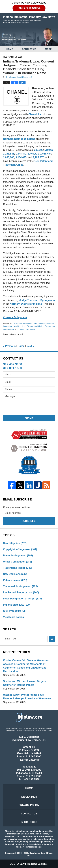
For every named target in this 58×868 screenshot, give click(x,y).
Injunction (7, 326)
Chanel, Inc (35, 114)
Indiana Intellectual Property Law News (29, 19)
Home (10, 49)
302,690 (39, 150)
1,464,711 (33, 154)
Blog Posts (29, 822)
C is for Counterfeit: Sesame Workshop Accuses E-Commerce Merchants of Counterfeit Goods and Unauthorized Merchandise (26, 666)
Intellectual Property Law (21, 592)
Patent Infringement (18, 556)
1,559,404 (46, 154)
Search (52, 639)
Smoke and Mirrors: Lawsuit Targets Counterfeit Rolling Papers (24, 683)
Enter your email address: (17, 507)
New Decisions (19, 326)
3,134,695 (21, 157)
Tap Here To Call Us (29, 8)
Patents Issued (15, 580)
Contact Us (29, 49)
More (48, 49)
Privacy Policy (29, 805)
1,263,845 (9, 154)
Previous (9, 346)
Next (30, 346)
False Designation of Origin (25, 323)
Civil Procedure (15, 611)
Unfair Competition (27, 329)
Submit (29, 418)
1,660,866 (9, 157)
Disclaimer (29, 797)
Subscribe (29, 521)
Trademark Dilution (36, 326)
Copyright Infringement (20, 549)
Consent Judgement (15, 317)
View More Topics (13, 617)
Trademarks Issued (18, 568)
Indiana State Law (46, 323)
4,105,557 (38, 157)
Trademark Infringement (20, 586)
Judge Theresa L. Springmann (37, 300)
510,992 (49, 150)
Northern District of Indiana (19, 139)
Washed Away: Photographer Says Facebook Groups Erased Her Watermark (27, 697)
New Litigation (15, 543)
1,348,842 (21, 154)
